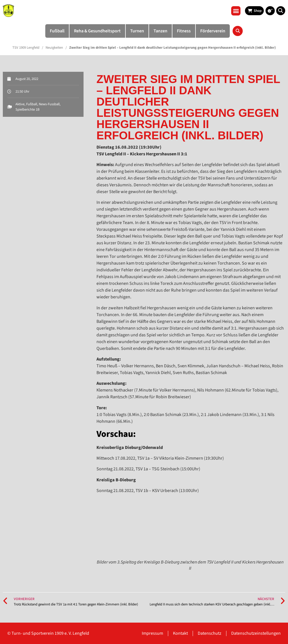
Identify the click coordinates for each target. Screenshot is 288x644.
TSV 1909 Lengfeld (26, 48)
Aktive (20, 104)
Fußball (32, 104)
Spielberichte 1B (28, 109)
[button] (236, 11)
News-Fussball (49, 104)
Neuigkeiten (54, 48)
